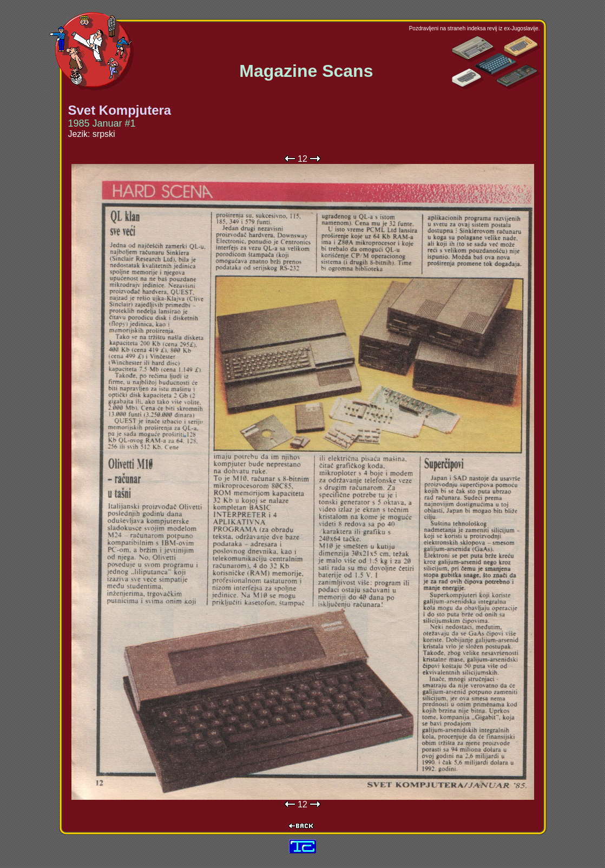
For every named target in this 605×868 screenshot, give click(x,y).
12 (302, 159)
